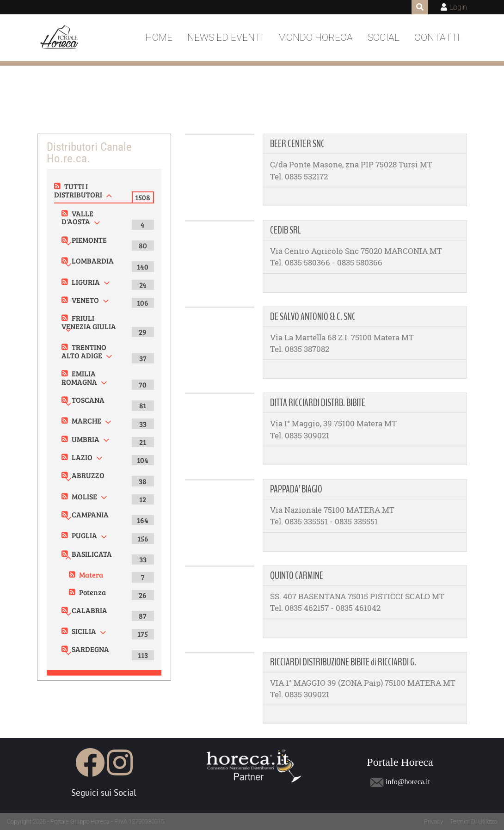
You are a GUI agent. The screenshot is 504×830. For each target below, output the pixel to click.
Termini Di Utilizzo (473, 821)
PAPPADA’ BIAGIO (296, 489)
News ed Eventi (225, 37)
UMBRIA (86, 439)
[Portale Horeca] (60, 38)
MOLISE (84, 496)
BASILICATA (92, 554)
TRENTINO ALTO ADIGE (84, 351)
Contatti (437, 37)
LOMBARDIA (93, 261)
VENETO (85, 300)
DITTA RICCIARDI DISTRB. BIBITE (318, 403)
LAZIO (82, 457)
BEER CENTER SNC (297, 144)
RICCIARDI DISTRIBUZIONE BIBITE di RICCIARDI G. (343, 662)
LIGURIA (86, 282)
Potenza (92, 592)
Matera (91, 575)
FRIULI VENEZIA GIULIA (89, 322)
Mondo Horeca (315, 37)
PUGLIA (84, 535)
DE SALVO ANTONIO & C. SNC (313, 317)
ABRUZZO (88, 475)
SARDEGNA (90, 649)
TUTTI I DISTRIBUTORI (78, 190)
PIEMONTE (89, 240)
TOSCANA (88, 400)
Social (384, 37)
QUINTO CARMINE (297, 576)
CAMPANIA (90, 514)
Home (159, 37)
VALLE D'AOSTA (77, 218)
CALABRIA (89, 610)
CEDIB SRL (286, 230)
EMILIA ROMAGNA (79, 378)
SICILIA (84, 631)
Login (458, 7)
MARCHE (86, 421)
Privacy (433, 821)
